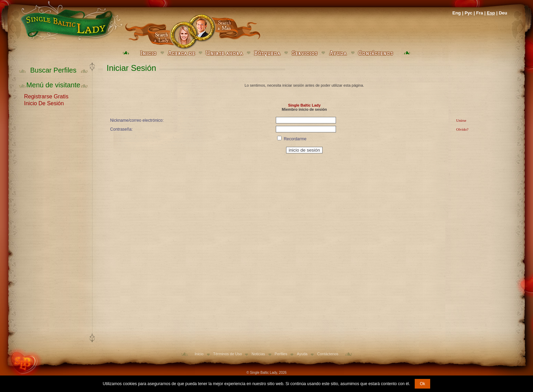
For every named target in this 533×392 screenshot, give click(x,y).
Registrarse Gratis (46, 96)
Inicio (199, 354)
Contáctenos (328, 354)
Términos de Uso (228, 354)
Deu (503, 13)
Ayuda (302, 354)
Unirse (461, 120)
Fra (480, 13)
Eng (456, 13)
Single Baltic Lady (304, 105)
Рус (469, 13)
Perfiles (281, 354)
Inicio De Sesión (44, 103)
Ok (422, 384)
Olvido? (462, 129)
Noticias (258, 354)
